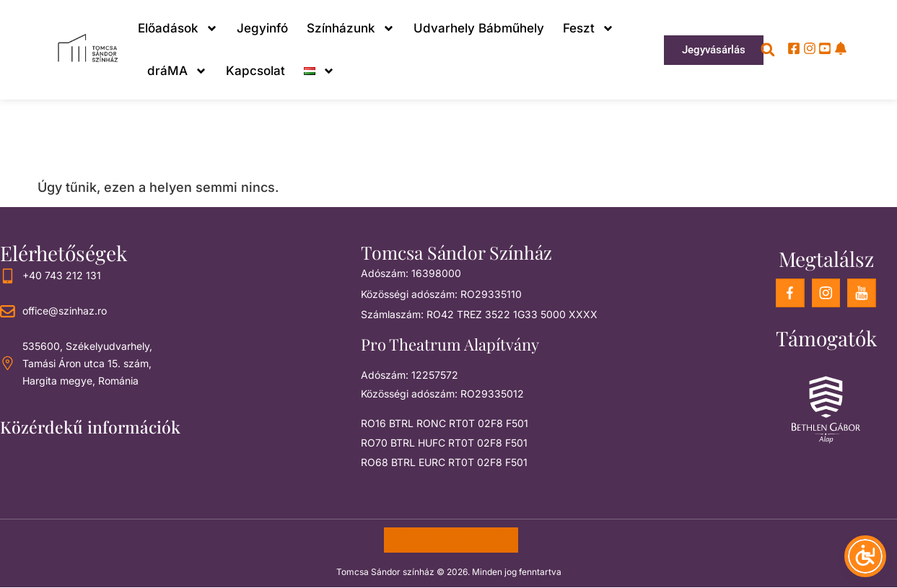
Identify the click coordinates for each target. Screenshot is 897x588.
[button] (768, 50)
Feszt (588, 28)
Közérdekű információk (90, 427)
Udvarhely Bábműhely (479, 28)
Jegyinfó (262, 28)
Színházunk (351, 28)
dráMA (177, 71)
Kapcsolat (255, 71)
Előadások (178, 28)
